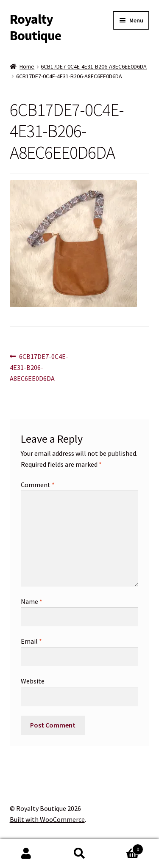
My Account (26, 854)
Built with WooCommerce (47, 819)
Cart (125, 847)
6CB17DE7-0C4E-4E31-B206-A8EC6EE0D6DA (94, 66)
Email (31, 641)
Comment (38, 485)
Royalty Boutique (35, 27)
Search (79, 854)
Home (27, 66)
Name (32, 601)
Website (33, 681)
